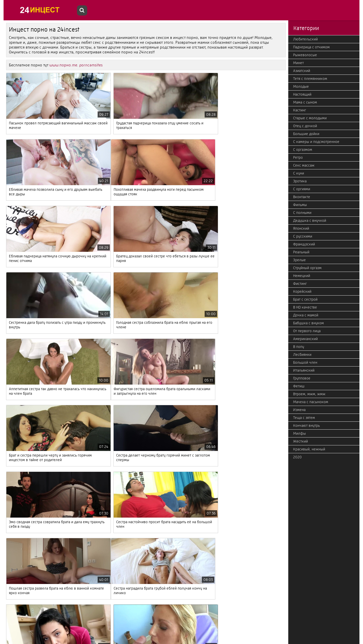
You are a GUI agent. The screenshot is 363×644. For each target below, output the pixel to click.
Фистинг (300, 284)
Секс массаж (304, 165)
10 (121, 616)
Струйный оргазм (307, 268)
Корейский (302, 291)
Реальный (301, 252)
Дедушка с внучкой (310, 221)
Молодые (301, 86)
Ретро (298, 157)
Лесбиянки (302, 355)
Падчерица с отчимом (311, 47)
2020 (297, 457)
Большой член (305, 362)
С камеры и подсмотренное (316, 142)
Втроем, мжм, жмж (309, 394)
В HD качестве (305, 307)
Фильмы (300, 205)
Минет (298, 63)
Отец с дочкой (305, 126)
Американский (305, 339)
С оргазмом (303, 150)
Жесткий (300, 441)
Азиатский (302, 71)
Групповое (302, 378)
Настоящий (302, 94)
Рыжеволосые (305, 55)
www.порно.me (63, 65)
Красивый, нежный (309, 449)
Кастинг (300, 110)
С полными (302, 213)
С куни (299, 173)
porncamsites (91, 65)
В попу (299, 347)
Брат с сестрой (305, 299)
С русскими (303, 236)
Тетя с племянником (310, 79)
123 (140, 616)
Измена (299, 410)
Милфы (299, 433)
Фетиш (299, 386)
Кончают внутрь (306, 426)
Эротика (300, 181)
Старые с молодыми (310, 118)
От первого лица (307, 331)
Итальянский (304, 370)
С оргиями (302, 189)
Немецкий (302, 276)
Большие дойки (306, 134)
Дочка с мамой (306, 315)
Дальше (157, 616)
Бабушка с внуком (308, 323)
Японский (301, 228)
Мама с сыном (305, 102)
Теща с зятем (304, 418)
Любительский (305, 39)
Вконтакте (302, 197)
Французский (304, 244)
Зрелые (299, 260)
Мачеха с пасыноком (311, 402)
